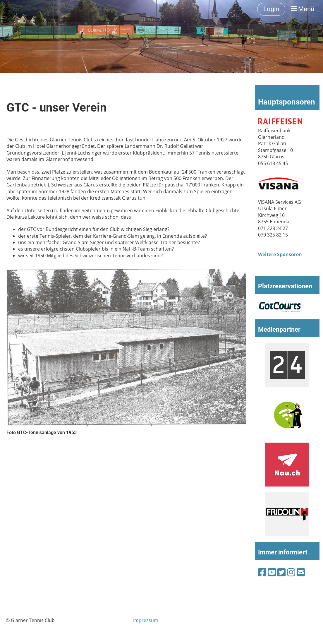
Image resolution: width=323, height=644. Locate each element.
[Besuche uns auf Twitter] (281, 572)
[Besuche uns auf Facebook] (262, 572)
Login (271, 9)
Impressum (146, 620)
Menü (303, 9)
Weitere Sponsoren (280, 254)
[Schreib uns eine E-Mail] (301, 572)
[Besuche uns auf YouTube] (272, 572)
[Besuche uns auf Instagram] (291, 572)
